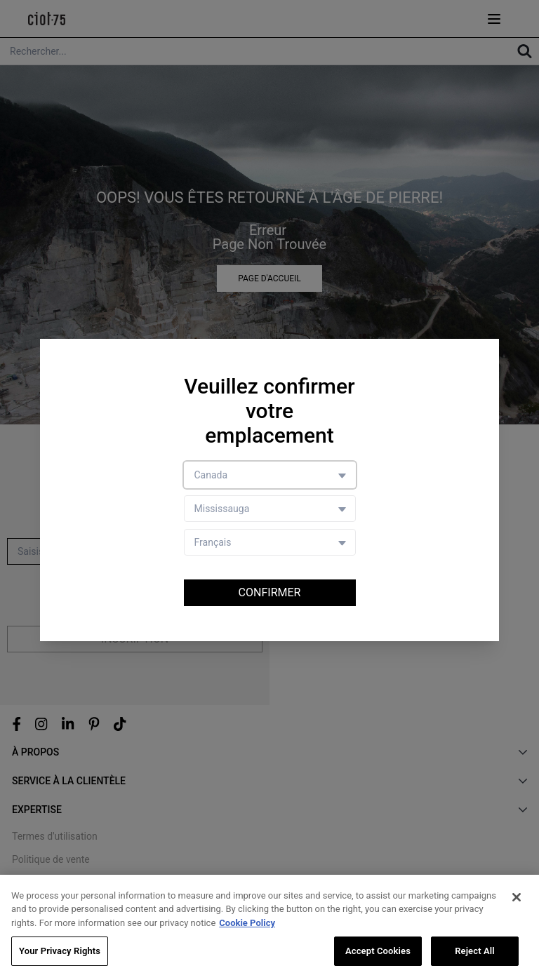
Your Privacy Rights (60, 951)
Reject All (475, 951)
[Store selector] (270, 509)
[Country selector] (270, 475)
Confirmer (270, 592)
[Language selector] (270, 542)
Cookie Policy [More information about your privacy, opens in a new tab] (247, 923)
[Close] (517, 897)
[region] (269, 927)
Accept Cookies (378, 951)
